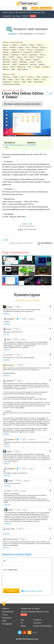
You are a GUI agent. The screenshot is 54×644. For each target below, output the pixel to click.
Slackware (6, 55)
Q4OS (5, 57)
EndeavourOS (40, 50)
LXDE (5, 79)
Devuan (43, 55)
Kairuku (9, 329)
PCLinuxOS (40, 57)
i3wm (18, 79)
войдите (20, 229)
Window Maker (39, 82)
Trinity (24, 82)
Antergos (6, 67)
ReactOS (13, 67)
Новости (12, 12)
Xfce (24, 77)
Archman (29, 60)
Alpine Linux (7, 60)
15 (51, 94)
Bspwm (30, 79)
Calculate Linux (17, 52)
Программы (36, 12)
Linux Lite (33, 62)
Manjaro (16, 45)
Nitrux (14, 69)
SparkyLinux (37, 60)
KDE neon (36, 47)
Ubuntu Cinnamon (23, 69)
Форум (18, 16)
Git (22, 623)
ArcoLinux (31, 50)
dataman (9, 307)
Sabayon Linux (22, 67)
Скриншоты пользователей (13, 90)
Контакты (37, 623)
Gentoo (21, 47)
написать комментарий (27, 300)
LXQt (24, 79)
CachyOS (15, 64)
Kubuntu (15, 50)
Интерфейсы (7, 16)
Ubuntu (40, 45)
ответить (6, 313)
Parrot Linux (7, 64)
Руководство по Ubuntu (30, 609)
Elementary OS (28, 52)
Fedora (5, 47)
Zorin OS (32, 57)
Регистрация (46, 8)
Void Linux (6, 52)
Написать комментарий (17, 554)
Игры (43, 12)
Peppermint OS (24, 64)
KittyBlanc (46, 243)
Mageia (15, 62)
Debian (33, 45)
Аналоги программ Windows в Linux (35, 612)
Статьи (29, 12)
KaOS (30, 67)
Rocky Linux (7, 69)
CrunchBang (37, 67)
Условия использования (43, 626)
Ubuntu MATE (7, 62)
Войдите (13, 34)
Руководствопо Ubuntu (25, 16)
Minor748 (9, 365)
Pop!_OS (25, 55)
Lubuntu (20, 57)
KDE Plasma (7, 77)
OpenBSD (42, 64)
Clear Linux (46, 67)
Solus (28, 47)
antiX (26, 57)
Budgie (11, 79)
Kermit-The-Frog (12, 539)
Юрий (26, 510)
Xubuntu (22, 50)
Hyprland (37, 79)
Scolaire (9, 451)
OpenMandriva (24, 62)
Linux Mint (24, 45)
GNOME (17, 77)
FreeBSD (12, 57)
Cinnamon (31, 77)
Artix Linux (7, 50)
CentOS (40, 62)
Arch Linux (7, 45)
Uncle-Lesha (11, 529)
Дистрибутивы (21, 12)
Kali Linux (15, 60)
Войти (35, 8)
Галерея (33, 16)
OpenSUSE (13, 47)
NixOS (22, 60)
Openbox (46, 77)
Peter (9, 339)
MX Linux (44, 47)
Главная (5, 12)
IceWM (30, 82)
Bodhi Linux (34, 64)
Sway (44, 79)
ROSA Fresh (39, 52)
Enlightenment (8, 82)
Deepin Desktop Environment (12, 84)
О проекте (37, 620)
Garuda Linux (34, 55)
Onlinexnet (10, 381)
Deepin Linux (16, 55)
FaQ (14, 16)
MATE (39, 77)
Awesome (17, 82)
